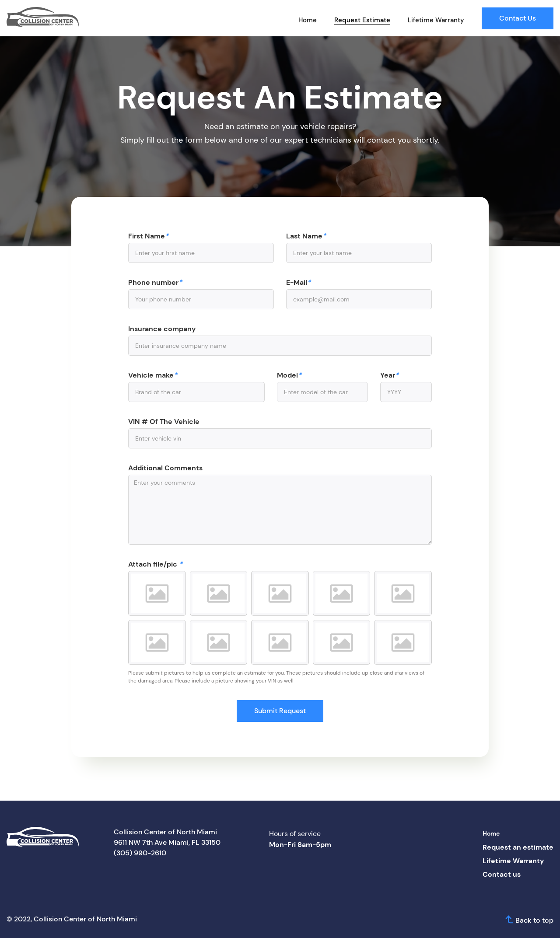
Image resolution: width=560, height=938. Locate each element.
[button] (157, 593)
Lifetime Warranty (436, 20)
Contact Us (518, 18)
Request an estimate (518, 847)
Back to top (534, 920)
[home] (43, 17)
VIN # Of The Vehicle (164, 422)
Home (308, 20)
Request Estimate (362, 20)
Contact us (502, 874)
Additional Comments (165, 468)
